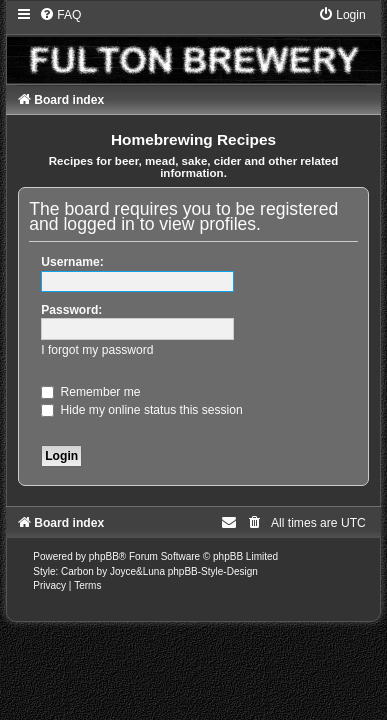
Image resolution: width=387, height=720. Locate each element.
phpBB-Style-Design (213, 571)
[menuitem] (60, 15)
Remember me (90, 392)
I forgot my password (97, 350)
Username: (72, 262)
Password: (71, 310)
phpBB (104, 556)
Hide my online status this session (142, 410)
